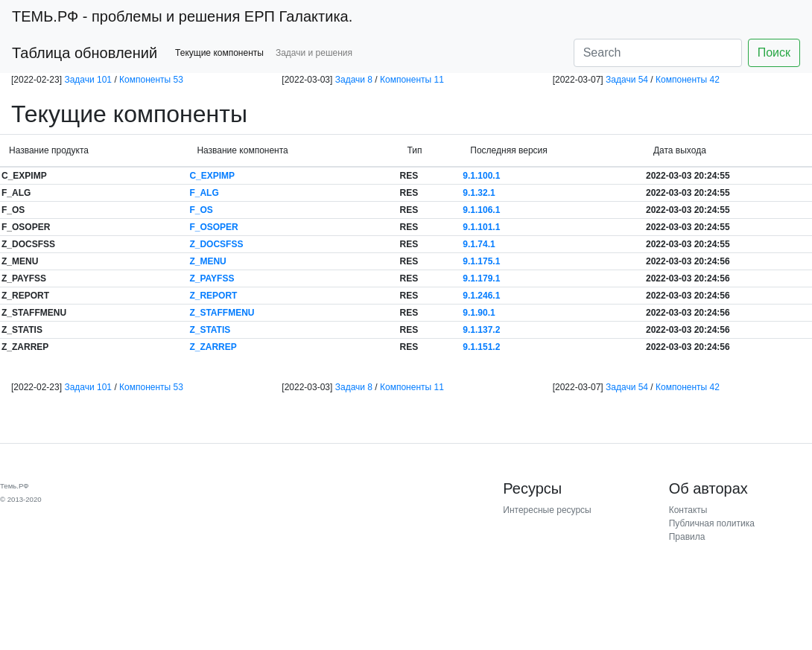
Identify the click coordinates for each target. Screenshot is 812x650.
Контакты (688, 510)
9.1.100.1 (481, 176)
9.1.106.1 (481, 210)
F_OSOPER (213, 227)
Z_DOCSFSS (216, 244)
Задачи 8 (354, 80)
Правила (687, 537)
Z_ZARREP (213, 347)
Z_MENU (207, 261)
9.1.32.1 (479, 193)
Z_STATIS (210, 330)
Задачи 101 (88, 80)
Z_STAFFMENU (222, 313)
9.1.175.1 (481, 261)
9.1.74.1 (479, 244)
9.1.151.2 (481, 347)
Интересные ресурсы (547, 510)
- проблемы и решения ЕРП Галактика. (182, 16)
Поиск (774, 52)
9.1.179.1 (481, 278)
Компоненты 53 (151, 80)
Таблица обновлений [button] (85, 53)
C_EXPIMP (212, 176)
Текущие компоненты (219, 53)
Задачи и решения (314, 53)
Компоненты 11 (412, 80)
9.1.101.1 (481, 227)
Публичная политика (712, 523)
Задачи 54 (627, 80)
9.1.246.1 (481, 296)
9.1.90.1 (479, 313)
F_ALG (204, 193)
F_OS (201, 210)
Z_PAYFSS (212, 278)
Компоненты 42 (688, 80)
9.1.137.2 (481, 330)
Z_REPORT (213, 296)
